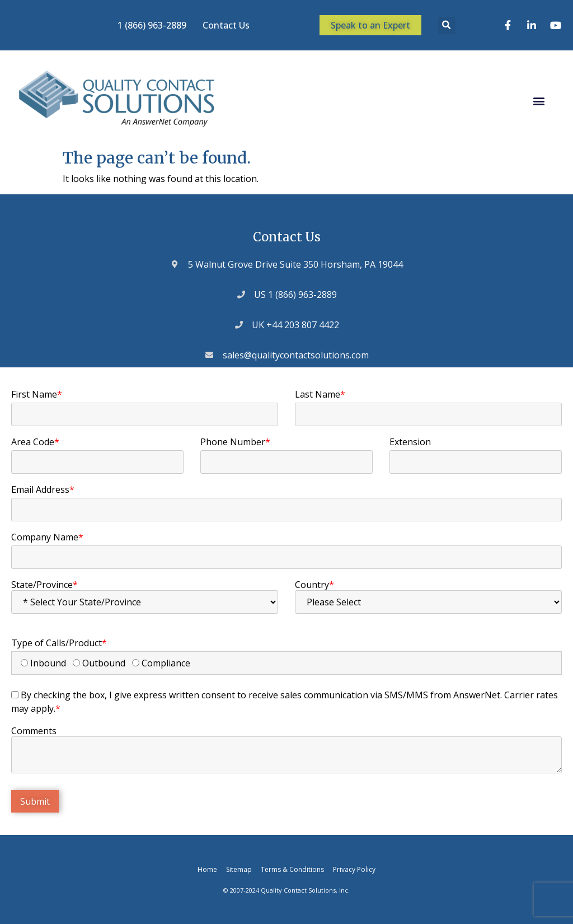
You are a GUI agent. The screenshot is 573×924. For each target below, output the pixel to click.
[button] (447, 25)
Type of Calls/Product (59, 643)
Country (314, 585)
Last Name (320, 394)
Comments (34, 731)
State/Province (44, 585)
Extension (410, 442)
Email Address (43, 489)
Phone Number (235, 442)
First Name (37, 394)
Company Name (47, 537)
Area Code (35, 442)
